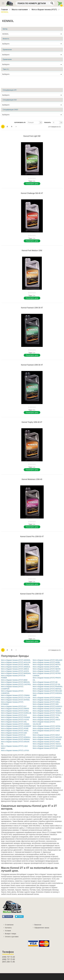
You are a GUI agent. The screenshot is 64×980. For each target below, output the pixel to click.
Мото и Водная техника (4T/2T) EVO (14, 715)
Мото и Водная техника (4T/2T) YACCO (47, 744)
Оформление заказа (42, 928)
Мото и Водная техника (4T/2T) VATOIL (47, 726)
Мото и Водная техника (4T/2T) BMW (14, 680)
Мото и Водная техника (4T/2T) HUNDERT (16, 726)
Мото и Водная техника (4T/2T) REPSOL (47, 689)
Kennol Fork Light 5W (32, 136)
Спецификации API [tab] (10, 90)
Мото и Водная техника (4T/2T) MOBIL (46, 662)
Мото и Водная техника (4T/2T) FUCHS (15, 720)
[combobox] (35, 3)
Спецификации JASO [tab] (10, 110)
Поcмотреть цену (32, 184)
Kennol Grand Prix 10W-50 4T (32, 536)
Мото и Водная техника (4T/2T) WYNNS (47, 739)
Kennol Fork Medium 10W (32, 251)
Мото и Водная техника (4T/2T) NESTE (47, 669)
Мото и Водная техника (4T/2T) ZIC (45, 748)
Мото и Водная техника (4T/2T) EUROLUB (16, 713)
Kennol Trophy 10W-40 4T (32, 422)
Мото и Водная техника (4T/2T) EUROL (15, 711)
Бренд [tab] (5, 29)
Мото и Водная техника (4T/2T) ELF (14, 706)
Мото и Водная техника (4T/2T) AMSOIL (15, 665)
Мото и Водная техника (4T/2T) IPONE (15, 728)
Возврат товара (11, 934)
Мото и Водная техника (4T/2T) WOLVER (47, 737)
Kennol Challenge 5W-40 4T (32, 193)
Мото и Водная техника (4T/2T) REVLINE (47, 691)
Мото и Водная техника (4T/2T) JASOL (15, 731)
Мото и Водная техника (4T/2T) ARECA (15, 669)
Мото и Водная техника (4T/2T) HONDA (15, 724)
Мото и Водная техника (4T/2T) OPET (46, 671)
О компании (9, 925)
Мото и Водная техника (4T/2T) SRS (46, 704)
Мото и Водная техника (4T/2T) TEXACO (47, 713)
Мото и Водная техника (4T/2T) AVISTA (15, 671)
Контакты (8, 928)
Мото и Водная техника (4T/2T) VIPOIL (47, 728)
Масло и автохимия (20, 10)
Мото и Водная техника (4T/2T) (45, 10)
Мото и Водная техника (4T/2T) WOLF (46, 735)
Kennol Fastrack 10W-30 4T (32, 308)
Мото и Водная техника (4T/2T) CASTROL (16, 684)
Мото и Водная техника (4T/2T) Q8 (45, 682)
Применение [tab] (7, 50)
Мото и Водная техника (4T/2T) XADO (46, 742)
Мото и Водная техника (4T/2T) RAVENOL (48, 687)
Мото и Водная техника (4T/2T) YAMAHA (47, 746)
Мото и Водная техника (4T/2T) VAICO (46, 720)
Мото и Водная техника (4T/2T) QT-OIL (47, 684)
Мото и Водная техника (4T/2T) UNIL (46, 717)
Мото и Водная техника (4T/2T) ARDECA (16, 667)
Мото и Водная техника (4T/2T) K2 (13, 735)
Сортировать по (20, 122)
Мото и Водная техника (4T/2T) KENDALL (16, 737)
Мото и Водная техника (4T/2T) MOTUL (47, 665)
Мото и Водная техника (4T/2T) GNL (14, 722)
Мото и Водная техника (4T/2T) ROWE (46, 700)
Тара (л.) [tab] (6, 69)
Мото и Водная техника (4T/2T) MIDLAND (48, 660)
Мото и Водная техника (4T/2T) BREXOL (16, 682)
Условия (8, 931)
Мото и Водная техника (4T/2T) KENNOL (16, 739)
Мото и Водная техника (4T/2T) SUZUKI (47, 709)
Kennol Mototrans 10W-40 (32, 479)
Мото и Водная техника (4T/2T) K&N (14, 733)
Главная (5, 10)
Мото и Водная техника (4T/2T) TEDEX (47, 711)
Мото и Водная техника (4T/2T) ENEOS (15, 709)
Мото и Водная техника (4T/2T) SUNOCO (47, 706)
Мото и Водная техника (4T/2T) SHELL (46, 702)
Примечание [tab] (7, 59)
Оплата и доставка (12, 937)
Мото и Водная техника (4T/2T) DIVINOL (15, 700)
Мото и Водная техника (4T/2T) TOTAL (46, 715)
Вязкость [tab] (6, 39)
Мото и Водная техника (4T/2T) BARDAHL (16, 673)
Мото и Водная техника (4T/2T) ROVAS (47, 698)
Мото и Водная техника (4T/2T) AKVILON (16, 662)
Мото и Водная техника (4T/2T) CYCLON (16, 698)
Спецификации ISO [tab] (10, 100)
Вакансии (38, 925)
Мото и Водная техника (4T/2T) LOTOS (15, 750)
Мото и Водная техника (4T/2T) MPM (46, 667)
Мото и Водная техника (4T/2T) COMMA (15, 695)
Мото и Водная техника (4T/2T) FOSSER (16, 717)
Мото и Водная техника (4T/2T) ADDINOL (16, 660)
